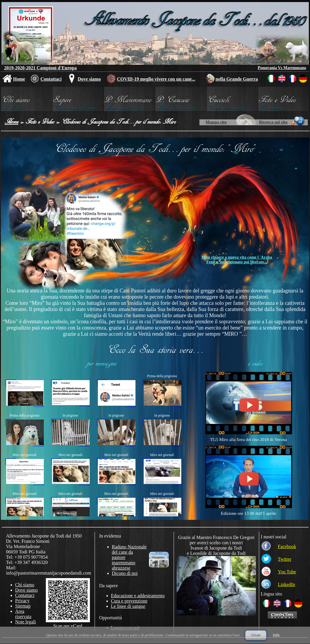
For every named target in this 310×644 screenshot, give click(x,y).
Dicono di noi (125, 573)
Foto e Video (40, 122)
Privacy (22, 601)
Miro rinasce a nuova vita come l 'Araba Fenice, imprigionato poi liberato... (237, 260)
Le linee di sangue (128, 606)
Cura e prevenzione (129, 601)
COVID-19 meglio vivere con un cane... (156, 79)
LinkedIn (287, 584)
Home (19, 79)
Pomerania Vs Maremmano (282, 68)
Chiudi (256, 635)
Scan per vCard (68, 626)
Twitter (285, 559)
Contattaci (51, 79)
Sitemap (23, 606)
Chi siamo (25, 585)
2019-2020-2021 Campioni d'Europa (40, 68)
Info (276, 635)
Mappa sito (216, 122)
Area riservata (23, 614)
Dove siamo (89, 79)
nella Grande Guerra (237, 79)
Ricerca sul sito (273, 122)
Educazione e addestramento (138, 596)
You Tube (287, 572)
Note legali (26, 622)
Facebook (287, 546)
